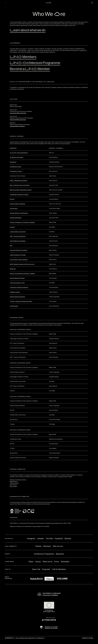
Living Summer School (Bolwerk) (19, 260)
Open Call (36, 569)
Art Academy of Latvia (16, 171)
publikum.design (88, 638)
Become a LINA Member (30, 69)
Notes (31, 562)
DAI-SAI (12, 199)
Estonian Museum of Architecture (19, 213)
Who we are (58, 546)
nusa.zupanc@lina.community (18, 113)
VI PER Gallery (14, 306)
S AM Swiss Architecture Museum (19, 287)
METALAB (13, 269)
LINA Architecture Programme (35, 63)
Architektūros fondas (15, 167)
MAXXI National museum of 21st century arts (22, 264)
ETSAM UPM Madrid (16, 218)
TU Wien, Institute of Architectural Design (21, 301)
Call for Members (59, 569)
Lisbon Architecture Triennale (18, 255)
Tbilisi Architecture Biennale (17, 297)
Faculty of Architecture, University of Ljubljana (22, 222)
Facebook (59, 538)
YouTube (49, 538)
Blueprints (60, 554)
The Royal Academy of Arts (17, 283)
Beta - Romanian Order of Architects (20, 185)
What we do (48, 562)
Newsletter (65, 562)
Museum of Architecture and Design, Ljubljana (22, 274)
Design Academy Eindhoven (18, 204)
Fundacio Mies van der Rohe (18, 232)
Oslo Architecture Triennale (17, 278)
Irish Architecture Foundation (18, 241)
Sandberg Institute (15, 292)
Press (57, 562)
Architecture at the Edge (16, 157)
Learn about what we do (28, 30)
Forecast (12, 227)
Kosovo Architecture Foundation (19, 250)
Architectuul (13, 162)
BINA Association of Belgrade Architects (21, 190)
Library (38, 562)
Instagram (31, 538)
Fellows (38, 546)
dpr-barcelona (14, 208)
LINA (49, 3)
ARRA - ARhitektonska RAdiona (19, 181)
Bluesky (68, 538)
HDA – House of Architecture (18, 236)
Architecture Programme (44, 554)
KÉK (11, 246)
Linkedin (40, 538)
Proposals (46, 569)
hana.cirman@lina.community (18, 120)
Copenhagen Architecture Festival (19, 195)
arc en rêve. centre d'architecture (19, 153)
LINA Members (23, 57)
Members (47, 546)
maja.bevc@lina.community (17, 126)
